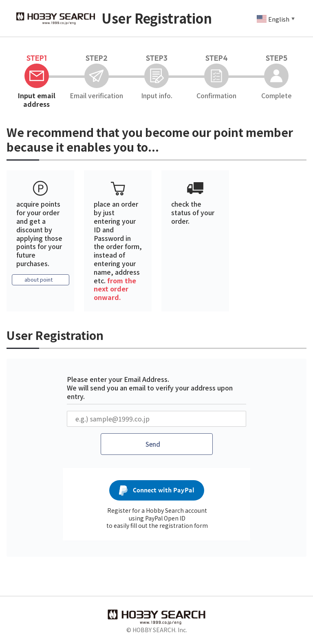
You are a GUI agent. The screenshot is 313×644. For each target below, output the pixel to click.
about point (38, 280)
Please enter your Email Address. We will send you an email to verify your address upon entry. (150, 388)
